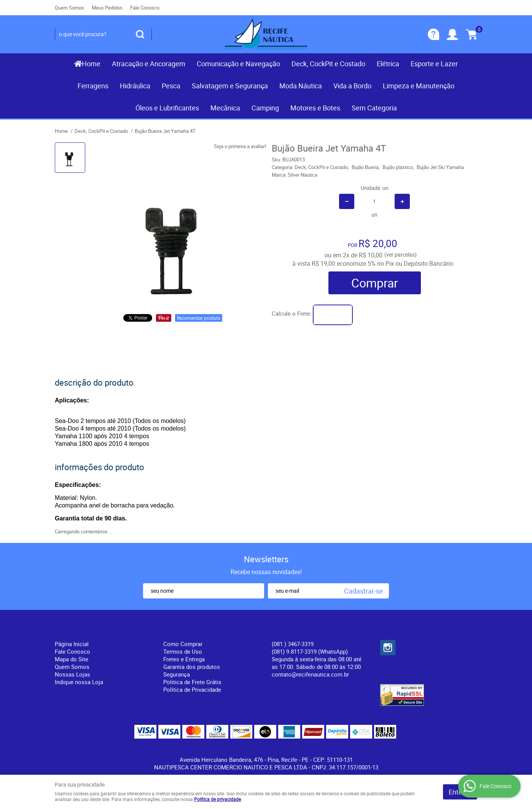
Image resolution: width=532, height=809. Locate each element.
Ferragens (93, 86)
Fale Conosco (145, 8)
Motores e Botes (315, 108)
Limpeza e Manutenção (419, 86)
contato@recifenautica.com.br (310, 674)
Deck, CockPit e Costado (328, 64)
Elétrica (388, 64)
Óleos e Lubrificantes (167, 108)
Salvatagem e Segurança (230, 86)
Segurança (177, 674)
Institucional (76, 631)
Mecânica (225, 108)
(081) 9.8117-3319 (310, 651)
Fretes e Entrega (184, 659)
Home (91, 64)
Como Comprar (183, 644)
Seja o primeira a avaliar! (240, 146)
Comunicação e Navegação (238, 64)
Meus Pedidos (107, 8)
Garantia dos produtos (192, 667)
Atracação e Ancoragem (149, 64)
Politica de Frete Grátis (192, 682)
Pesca (171, 86)
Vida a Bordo (352, 86)
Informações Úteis (194, 631)
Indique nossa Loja (79, 682)
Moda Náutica (301, 86)
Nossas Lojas (72, 674)
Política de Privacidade (192, 689)
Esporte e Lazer (434, 64)
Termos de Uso (183, 651)
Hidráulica (135, 86)
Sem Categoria (374, 108)
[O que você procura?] (140, 34)
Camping (265, 108)
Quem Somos (69, 8)
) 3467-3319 (293, 644)
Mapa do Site (72, 659)
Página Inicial (72, 644)
